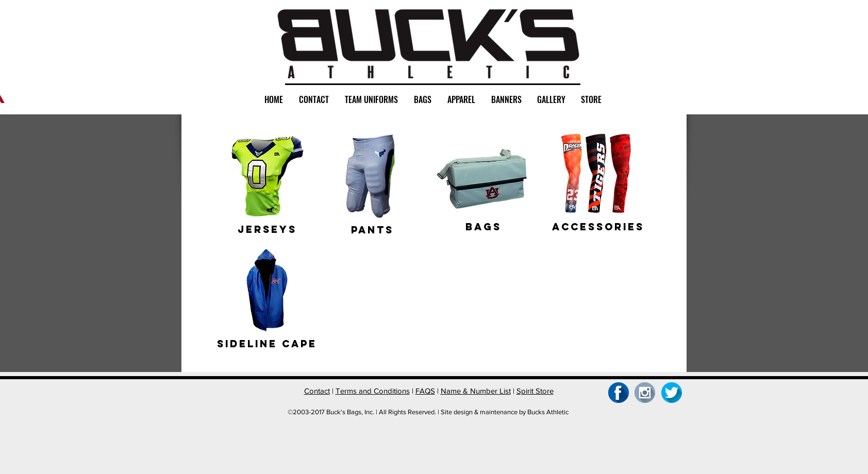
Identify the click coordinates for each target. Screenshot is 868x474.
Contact (317, 391)
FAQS (425, 391)
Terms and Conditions (373, 391)
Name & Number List (476, 391)
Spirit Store (535, 391)
